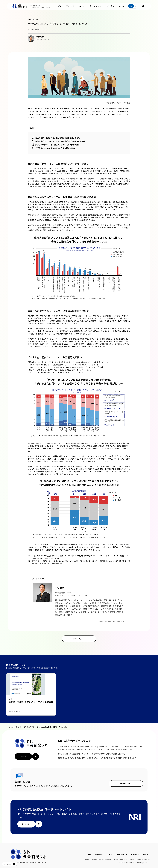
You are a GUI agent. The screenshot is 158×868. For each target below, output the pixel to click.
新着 (60, 9)
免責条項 (87, 860)
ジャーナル (70, 9)
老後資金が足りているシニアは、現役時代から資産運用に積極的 (60, 141)
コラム (82, 9)
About (121, 9)
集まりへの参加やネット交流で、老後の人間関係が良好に (58, 145)
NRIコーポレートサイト (139, 2)
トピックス (110, 9)
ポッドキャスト (95, 9)
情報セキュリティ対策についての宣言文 (140, 860)
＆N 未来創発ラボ (15, 727)
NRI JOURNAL (29, 727)
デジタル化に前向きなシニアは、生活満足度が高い (55, 148)
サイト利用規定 (96, 860)
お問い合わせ (125, 783)
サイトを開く (26, 824)
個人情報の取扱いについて (121, 860)
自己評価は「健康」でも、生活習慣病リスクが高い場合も (58, 138)
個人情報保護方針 (107, 860)
